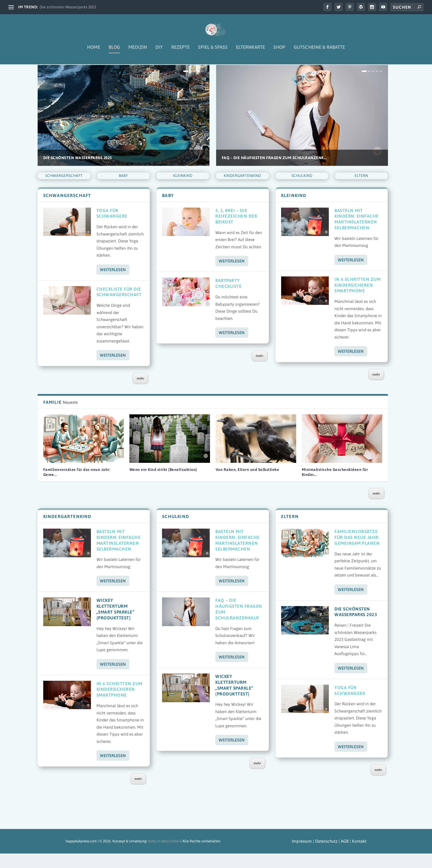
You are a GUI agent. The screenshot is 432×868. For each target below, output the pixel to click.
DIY (159, 51)
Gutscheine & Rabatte (319, 51)
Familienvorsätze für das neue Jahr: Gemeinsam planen (357, 552)
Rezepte (180, 51)
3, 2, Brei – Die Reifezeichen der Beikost (236, 231)
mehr (140, 393)
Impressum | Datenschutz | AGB (321, 856)
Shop (279, 51)
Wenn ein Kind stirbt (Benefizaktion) (163, 484)
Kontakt (359, 856)
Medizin (138, 51)
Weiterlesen (113, 284)
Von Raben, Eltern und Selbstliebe (248, 484)
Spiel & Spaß (213, 51)
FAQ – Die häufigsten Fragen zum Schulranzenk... (274, 172)
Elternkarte (250, 51)
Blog (114, 51)
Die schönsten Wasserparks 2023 (68, 7)
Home (94, 51)
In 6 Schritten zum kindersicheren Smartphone (357, 300)
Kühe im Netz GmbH (164, 856)
